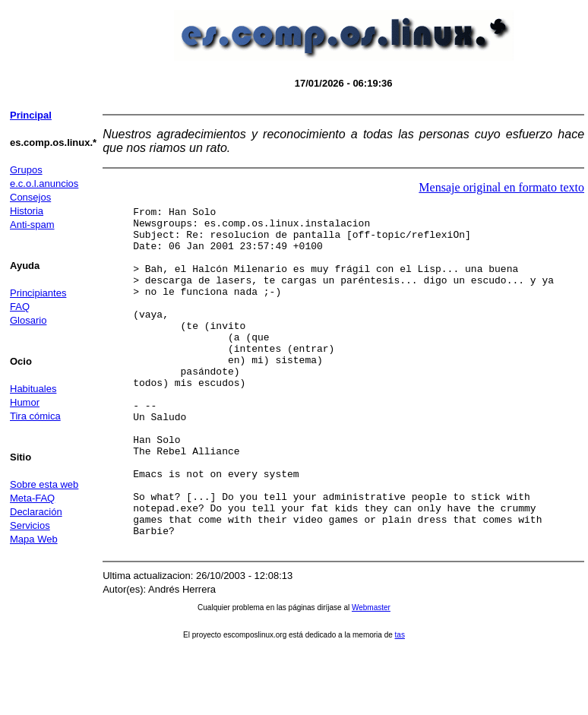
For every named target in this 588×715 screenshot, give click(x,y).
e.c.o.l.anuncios (44, 183)
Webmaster (371, 676)
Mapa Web (34, 539)
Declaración (36, 512)
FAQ (20, 307)
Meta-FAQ (32, 498)
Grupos (26, 170)
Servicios (30, 525)
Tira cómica (35, 416)
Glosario (28, 320)
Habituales (33, 389)
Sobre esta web (44, 484)
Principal (31, 115)
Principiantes (38, 293)
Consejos (30, 197)
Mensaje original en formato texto (501, 187)
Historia (27, 211)
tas (400, 703)
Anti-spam (32, 225)
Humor (25, 402)
